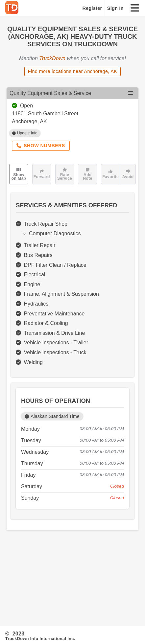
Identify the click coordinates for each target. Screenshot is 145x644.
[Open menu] (131, 93)
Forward (42, 174)
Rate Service (65, 174)
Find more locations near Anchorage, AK (72, 71)
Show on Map (19, 174)
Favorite (110, 174)
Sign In (115, 8)
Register (92, 8)
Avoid (128, 174)
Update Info (25, 133)
